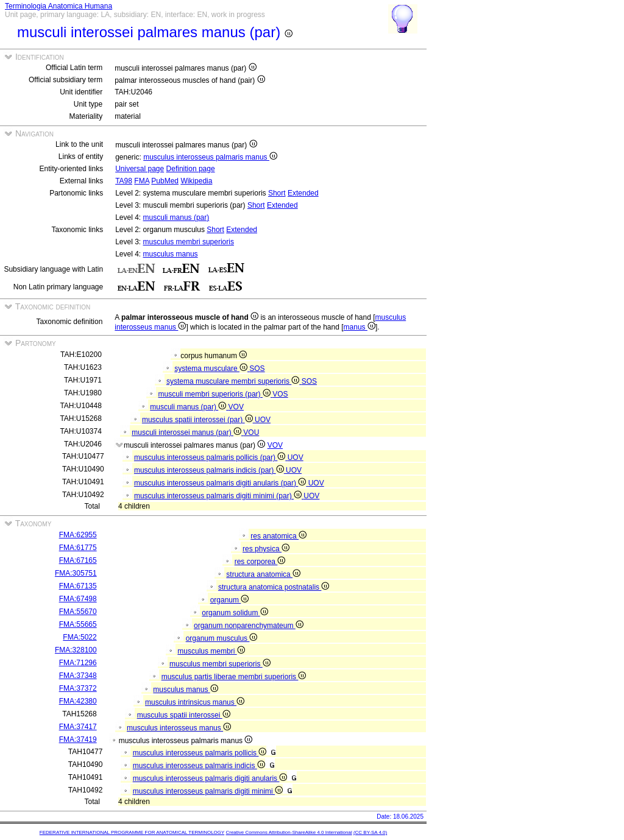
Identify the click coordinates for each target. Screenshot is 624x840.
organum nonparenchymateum (249, 626)
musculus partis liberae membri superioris (234, 677)
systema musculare (212, 369)
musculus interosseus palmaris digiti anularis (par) (221, 483)
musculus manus (171, 254)
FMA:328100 (76, 650)
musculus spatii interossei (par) (198, 420)
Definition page (191, 169)
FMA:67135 (78, 586)
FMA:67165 (78, 560)
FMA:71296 (78, 663)
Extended (303, 193)
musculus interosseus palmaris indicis (199, 766)
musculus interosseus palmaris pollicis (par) (211, 457)
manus (360, 327)
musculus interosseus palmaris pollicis (200, 753)
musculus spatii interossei (184, 715)
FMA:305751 (76, 573)
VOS (280, 394)
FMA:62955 (78, 535)
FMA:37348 (78, 676)
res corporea (260, 562)
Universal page (140, 169)
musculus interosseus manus (179, 728)
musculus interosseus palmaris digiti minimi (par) (219, 496)
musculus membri (211, 651)
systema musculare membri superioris (234, 381)
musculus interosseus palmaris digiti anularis (210, 778)
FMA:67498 (78, 599)
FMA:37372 (78, 688)
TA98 (124, 181)
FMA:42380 (78, 701)
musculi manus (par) (176, 217)
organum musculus (222, 638)
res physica (266, 549)
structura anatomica (263, 574)
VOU (251, 432)
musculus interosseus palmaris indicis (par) (210, 470)
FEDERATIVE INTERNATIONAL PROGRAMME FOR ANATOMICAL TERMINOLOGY (132, 832)
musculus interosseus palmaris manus (210, 157)
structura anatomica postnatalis (274, 587)
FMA (142, 181)
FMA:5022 (80, 637)
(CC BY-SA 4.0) (370, 832)
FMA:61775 (78, 548)
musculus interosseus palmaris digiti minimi (208, 791)
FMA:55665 (78, 624)
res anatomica (278, 536)
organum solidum (235, 613)
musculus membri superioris (189, 242)
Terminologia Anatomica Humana (58, 6)
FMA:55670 (78, 612)
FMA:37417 (78, 727)
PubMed (165, 181)
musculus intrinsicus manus (195, 702)
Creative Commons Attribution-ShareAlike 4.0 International (289, 832)
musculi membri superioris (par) (216, 394)
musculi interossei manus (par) (187, 432)
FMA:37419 (78, 739)
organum (230, 600)
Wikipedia (196, 181)
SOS (257, 369)
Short (277, 193)
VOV (236, 407)
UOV (263, 420)
